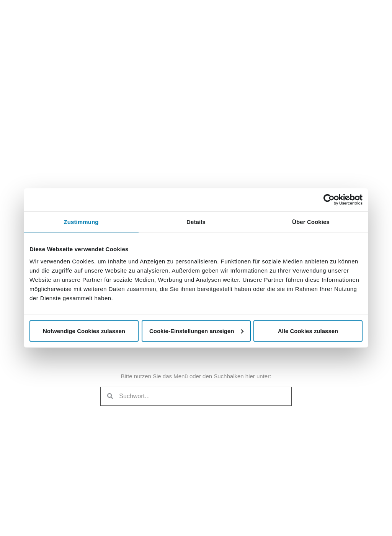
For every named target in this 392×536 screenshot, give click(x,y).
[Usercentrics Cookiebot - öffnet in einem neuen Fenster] (329, 200)
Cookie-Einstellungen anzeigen (196, 331)
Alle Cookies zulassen (308, 331)
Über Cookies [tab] (311, 222)
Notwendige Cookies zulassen (84, 331)
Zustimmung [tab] (81, 222)
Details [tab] (196, 222)
